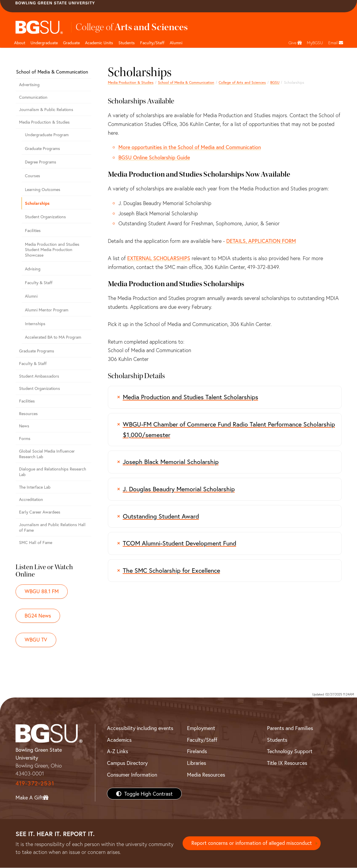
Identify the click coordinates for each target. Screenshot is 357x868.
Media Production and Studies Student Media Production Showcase (52, 250)
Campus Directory (127, 763)
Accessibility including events (140, 728)
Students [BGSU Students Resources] (277, 740)
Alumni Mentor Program (47, 310)
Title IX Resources (287, 763)
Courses (33, 176)
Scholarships (37, 203)
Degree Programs (41, 162)
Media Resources (206, 775)
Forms (25, 438)
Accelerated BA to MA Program (53, 337)
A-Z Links (118, 751)
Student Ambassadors (39, 376)
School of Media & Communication (186, 82)
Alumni (176, 43)
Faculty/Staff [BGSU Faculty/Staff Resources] (202, 740)
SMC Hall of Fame (36, 542)
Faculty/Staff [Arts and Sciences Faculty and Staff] (152, 43)
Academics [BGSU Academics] (119, 740)
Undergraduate (44, 43)
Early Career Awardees (40, 512)
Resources (28, 413)
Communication (33, 97)
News (24, 426)
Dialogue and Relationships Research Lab (53, 472)
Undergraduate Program (47, 135)
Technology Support (290, 751)
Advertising (29, 85)
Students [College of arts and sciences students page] (127, 43)
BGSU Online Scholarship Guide (154, 157)
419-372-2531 (35, 783)
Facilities (33, 230)
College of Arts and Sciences (242, 82)
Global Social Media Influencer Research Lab (47, 454)
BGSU (275, 82)
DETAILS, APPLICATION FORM (261, 241)
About (20, 43)
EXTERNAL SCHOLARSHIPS (159, 258)
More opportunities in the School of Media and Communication (190, 147)
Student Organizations (45, 217)
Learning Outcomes (43, 189)
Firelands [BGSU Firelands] (197, 751)
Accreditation (31, 499)
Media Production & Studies (131, 82)
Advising (33, 269)
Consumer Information (132, 775)
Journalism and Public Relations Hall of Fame (52, 527)
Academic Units (99, 43)
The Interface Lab (35, 487)
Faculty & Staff (39, 283)
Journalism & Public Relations (46, 109)
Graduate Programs (42, 148)
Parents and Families (290, 728)
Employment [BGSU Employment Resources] (201, 728)
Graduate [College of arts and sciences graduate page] (71, 43)
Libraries (197, 763)
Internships (35, 324)
